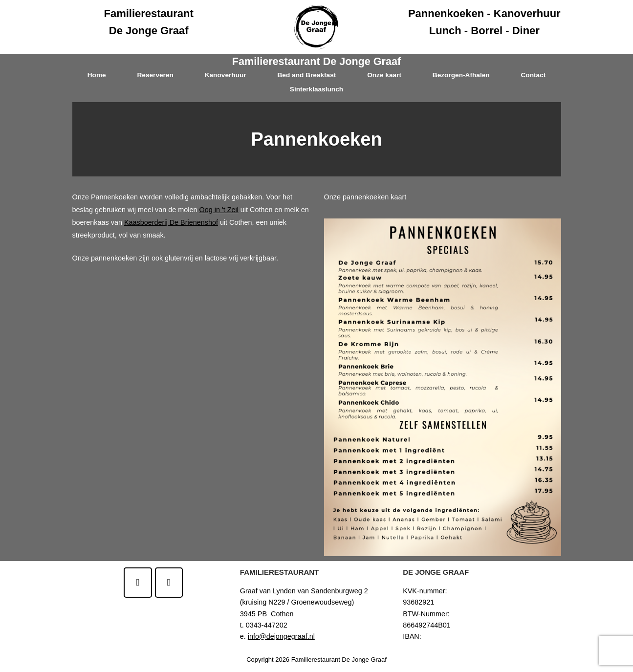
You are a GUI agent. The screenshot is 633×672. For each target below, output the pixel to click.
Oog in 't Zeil (218, 210)
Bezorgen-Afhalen (461, 75)
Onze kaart (384, 75)
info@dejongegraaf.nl (281, 636)
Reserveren (155, 75)
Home (97, 75)
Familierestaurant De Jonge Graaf (316, 61)
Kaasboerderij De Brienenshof (171, 222)
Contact (533, 75)
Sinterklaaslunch (316, 89)
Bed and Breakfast (306, 75)
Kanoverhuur (226, 75)
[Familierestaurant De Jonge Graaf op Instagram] (169, 582)
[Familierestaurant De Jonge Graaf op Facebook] (138, 582)
